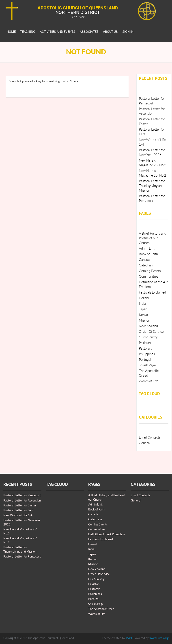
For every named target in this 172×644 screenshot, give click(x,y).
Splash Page (147, 365)
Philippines (147, 354)
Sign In (128, 31)
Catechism (146, 265)
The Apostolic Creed (101, 609)
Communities (148, 277)
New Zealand (148, 326)
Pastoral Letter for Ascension (22, 501)
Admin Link (147, 249)
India (142, 304)
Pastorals (145, 349)
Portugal (145, 360)
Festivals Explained (152, 293)
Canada (144, 260)
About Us (110, 31)
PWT (129, 638)
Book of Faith (148, 254)
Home (11, 31)
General (145, 443)
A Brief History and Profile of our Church (153, 238)
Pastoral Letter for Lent (18, 510)
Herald (144, 298)
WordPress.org (159, 638)
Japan (143, 309)
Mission (144, 321)
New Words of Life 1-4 (18, 515)
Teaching (28, 31)
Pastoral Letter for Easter (20, 506)
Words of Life (149, 381)
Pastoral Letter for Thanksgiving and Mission (152, 186)
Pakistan (145, 343)
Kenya (143, 315)
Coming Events (150, 271)
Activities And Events (58, 31)
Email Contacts (150, 438)
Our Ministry (148, 337)
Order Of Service (151, 332)
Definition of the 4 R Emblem (107, 534)
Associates (89, 31)
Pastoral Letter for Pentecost (22, 495)
